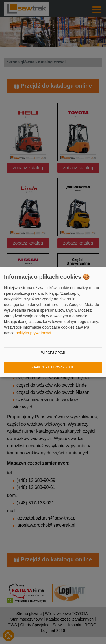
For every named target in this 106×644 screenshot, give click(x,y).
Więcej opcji (53, 353)
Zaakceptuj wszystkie (53, 367)
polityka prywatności (33, 333)
